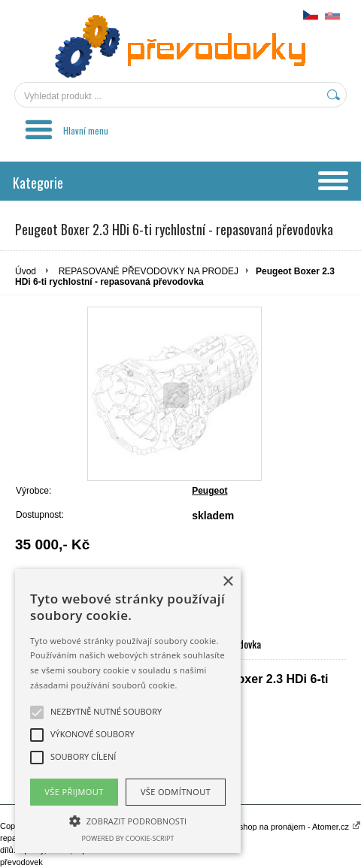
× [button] (228, 582)
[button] (128, 820)
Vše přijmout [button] (74, 792)
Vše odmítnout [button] (176, 792)
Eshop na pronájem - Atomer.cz (297, 827)
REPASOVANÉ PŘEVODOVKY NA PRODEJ (149, 271)
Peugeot (209, 491)
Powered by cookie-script (128, 838)
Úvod (26, 271)
